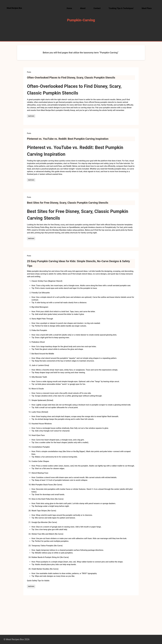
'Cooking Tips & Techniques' (121, 8)
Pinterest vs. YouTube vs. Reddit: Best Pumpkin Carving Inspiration (68, 139)
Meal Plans (147, 8)
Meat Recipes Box (14, 8)
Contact (97, 8)
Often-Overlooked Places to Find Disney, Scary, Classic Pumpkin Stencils (71, 78)
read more (31, 116)
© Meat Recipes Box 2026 (17, 639)
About (83, 8)
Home (69, 8)
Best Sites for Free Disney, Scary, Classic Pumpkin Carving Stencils (68, 203)
